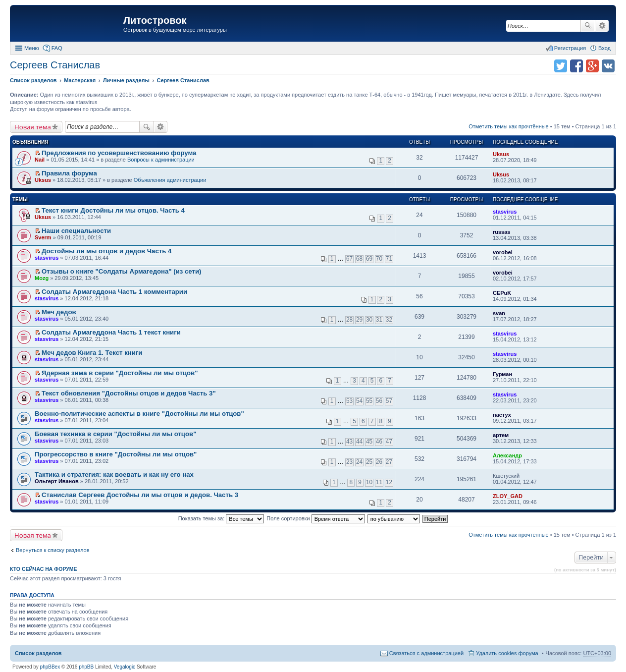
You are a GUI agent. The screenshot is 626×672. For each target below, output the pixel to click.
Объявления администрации (170, 180)
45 (369, 442)
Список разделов (38, 653)
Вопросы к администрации (161, 160)
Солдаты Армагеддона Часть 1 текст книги (111, 332)
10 (369, 482)
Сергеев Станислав (55, 65)
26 (379, 462)
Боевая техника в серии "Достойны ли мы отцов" (115, 434)
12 (389, 482)
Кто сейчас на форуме (44, 569)
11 (379, 482)
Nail (40, 160)
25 (369, 462)
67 (349, 259)
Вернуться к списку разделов (52, 550)
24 (359, 462)
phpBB (86, 667)
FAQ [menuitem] (57, 48)
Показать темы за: (221, 518)
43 (349, 442)
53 (349, 401)
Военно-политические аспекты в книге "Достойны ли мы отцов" (139, 414)
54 (359, 401)
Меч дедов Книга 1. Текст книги (92, 353)
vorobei (503, 252)
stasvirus (505, 212)
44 (359, 442)
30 (369, 320)
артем (501, 435)
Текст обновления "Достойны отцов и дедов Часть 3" (129, 393)
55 (369, 401)
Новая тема (33, 127)
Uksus (501, 154)
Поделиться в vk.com (608, 66)
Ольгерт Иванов (57, 481)
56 (379, 401)
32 (389, 320)
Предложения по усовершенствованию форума (119, 153)
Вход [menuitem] (604, 48)
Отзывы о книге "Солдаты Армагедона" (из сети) (121, 271)
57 (389, 401)
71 (389, 259)
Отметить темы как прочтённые (509, 126)
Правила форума (69, 173)
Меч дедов (59, 312)
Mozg (42, 278)
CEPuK (502, 293)
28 (349, 320)
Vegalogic (125, 667)
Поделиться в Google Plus (592, 66)
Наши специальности (76, 231)
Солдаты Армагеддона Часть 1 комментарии (114, 292)
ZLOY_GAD (508, 496)
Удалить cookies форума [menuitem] (507, 653)
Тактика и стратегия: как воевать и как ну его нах (114, 475)
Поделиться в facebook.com (576, 66)
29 (359, 320)
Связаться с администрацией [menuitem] (426, 653)
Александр (507, 455)
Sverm (43, 237)
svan (499, 313)
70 (379, 259)
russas (501, 232)
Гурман (502, 374)
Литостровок (155, 20)
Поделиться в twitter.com (561, 66)
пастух (502, 415)
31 (379, 320)
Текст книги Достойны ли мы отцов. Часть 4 (113, 210)
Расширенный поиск (602, 26)
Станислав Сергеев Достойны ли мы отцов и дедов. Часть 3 (140, 495)
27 (389, 462)
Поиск (588, 26)
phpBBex (50, 667)
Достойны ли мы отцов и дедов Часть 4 (106, 251)
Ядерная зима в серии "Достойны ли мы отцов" (120, 373)
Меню (32, 48)
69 (369, 259)
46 (379, 442)
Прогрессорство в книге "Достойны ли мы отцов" (116, 454)
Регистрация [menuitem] (570, 48)
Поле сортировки (315, 518)
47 (389, 442)
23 (349, 462)
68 (359, 259)
